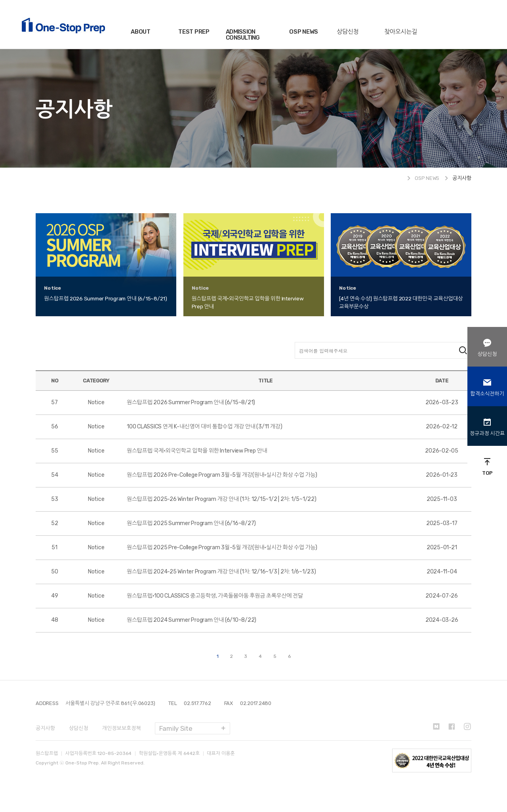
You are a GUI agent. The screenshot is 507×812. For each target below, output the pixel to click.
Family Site (176, 728)
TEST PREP (194, 32)
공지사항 (45, 728)
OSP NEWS (304, 32)
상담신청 (348, 32)
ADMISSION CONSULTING (243, 35)
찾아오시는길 (401, 32)
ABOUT (141, 32)
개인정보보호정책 (122, 728)
